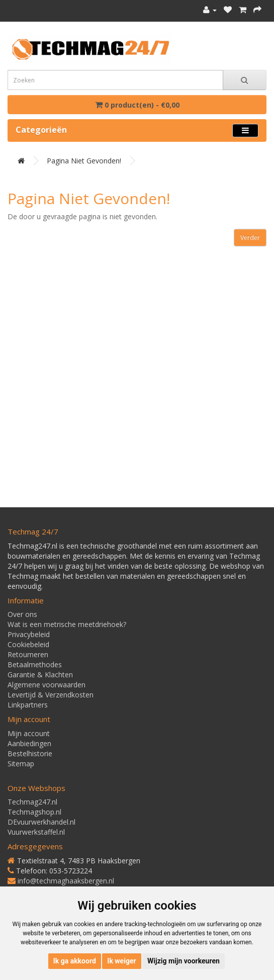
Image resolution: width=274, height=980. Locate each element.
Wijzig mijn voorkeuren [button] (184, 961)
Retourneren (28, 654)
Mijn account (29, 733)
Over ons (22, 614)
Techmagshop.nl (34, 812)
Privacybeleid (29, 634)
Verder (250, 238)
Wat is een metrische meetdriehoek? (67, 624)
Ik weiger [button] (121, 961)
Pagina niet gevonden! (84, 161)
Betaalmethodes (35, 664)
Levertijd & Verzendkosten (51, 695)
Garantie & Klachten (40, 675)
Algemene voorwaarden (47, 685)
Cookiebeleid (28, 644)
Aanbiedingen (29, 743)
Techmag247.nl (32, 802)
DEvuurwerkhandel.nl (41, 822)
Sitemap (21, 764)
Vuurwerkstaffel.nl (36, 832)
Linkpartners (28, 705)
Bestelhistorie (30, 753)
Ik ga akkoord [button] (75, 961)
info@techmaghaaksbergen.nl (66, 881)
